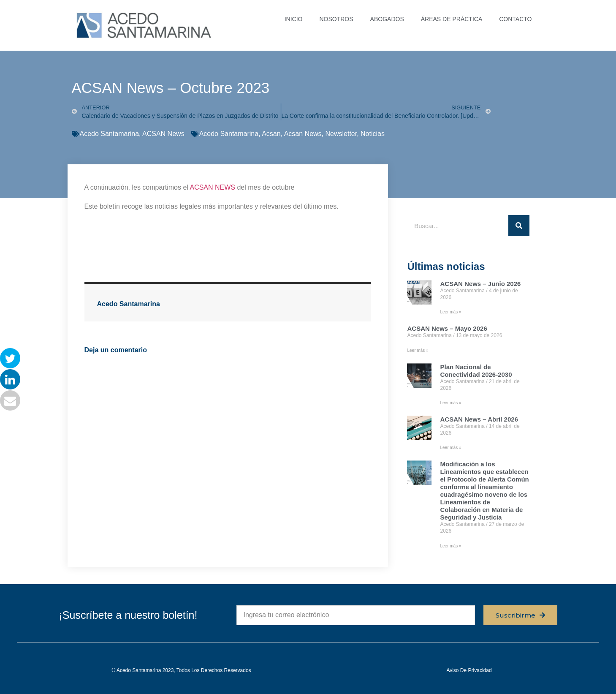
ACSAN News (163, 134)
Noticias (373, 134)
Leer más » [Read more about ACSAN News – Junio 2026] (450, 312)
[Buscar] (519, 226)
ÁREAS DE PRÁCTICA (452, 19)
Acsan (271, 134)
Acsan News (303, 134)
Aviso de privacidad (469, 670)
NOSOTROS (336, 19)
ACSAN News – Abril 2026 (479, 419)
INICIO (294, 19)
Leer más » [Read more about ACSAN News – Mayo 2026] (418, 350)
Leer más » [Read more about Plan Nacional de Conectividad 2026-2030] (450, 403)
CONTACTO (515, 19)
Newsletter (341, 134)
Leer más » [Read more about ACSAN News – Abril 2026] (450, 448)
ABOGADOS (387, 19)
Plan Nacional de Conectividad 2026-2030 (476, 371)
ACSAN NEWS (212, 187)
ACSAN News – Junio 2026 (480, 284)
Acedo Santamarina (110, 134)
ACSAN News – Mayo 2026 (447, 328)
